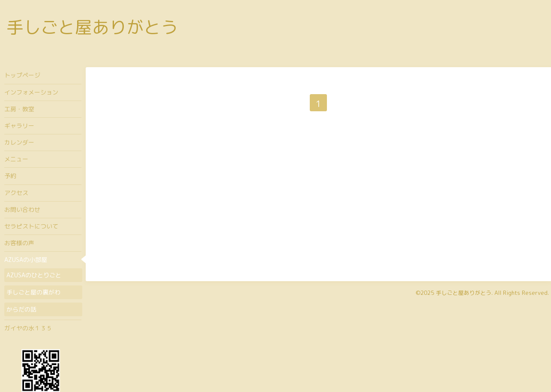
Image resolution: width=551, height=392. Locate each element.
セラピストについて (31, 226)
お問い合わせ (22, 209)
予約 (10, 176)
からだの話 (21, 309)
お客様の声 (19, 243)
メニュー (16, 159)
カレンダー (19, 142)
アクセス (16, 193)
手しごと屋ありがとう (92, 27)
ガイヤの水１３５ (28, 328)
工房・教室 (19, 109)
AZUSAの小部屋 (26, 260)
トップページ (22, 75)
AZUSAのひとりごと (34, 275)
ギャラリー (19, 126)
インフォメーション (31, 92)
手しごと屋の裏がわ (33, 292)
